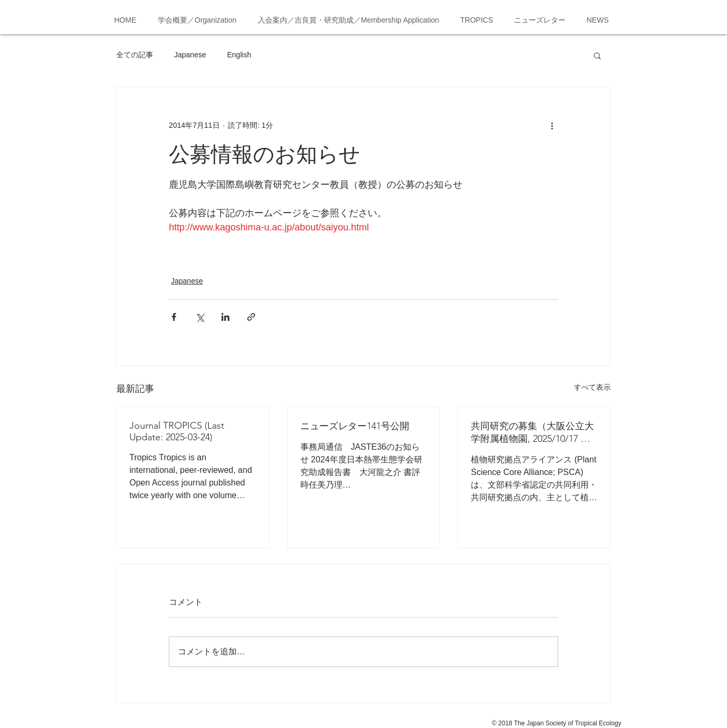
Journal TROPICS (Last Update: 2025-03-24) (177, 431)
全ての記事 (135, 55)
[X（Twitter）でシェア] (200, 317)
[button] (597, 55)
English (239, 55)
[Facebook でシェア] (174, 317)
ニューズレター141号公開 (355, 426)
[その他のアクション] (552, 125)
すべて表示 (592, 387)
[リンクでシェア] (251, 317)
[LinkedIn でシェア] (225, 317)
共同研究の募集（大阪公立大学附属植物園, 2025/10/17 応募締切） (532, 433)
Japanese (190, 55)
